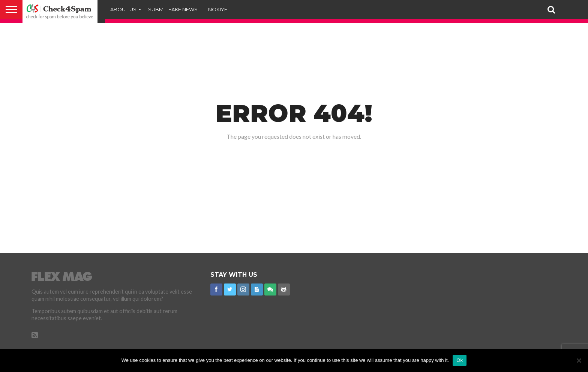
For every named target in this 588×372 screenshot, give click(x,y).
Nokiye (218, 9)
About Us (123, 9)
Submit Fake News (173, 9)
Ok (460, 360)
